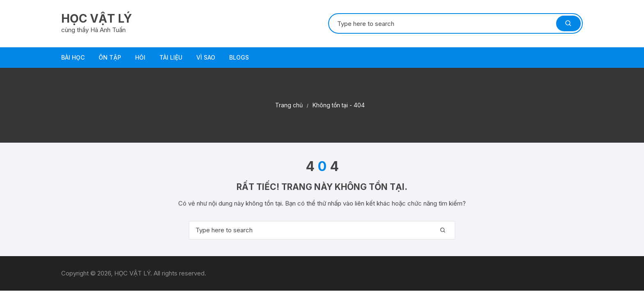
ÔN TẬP (110, 57)
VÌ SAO (206, 57)
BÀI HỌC (73, 57)
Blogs (239, 57)
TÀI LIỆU (171, 57)
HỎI (140, 57)
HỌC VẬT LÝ (97, 18)
